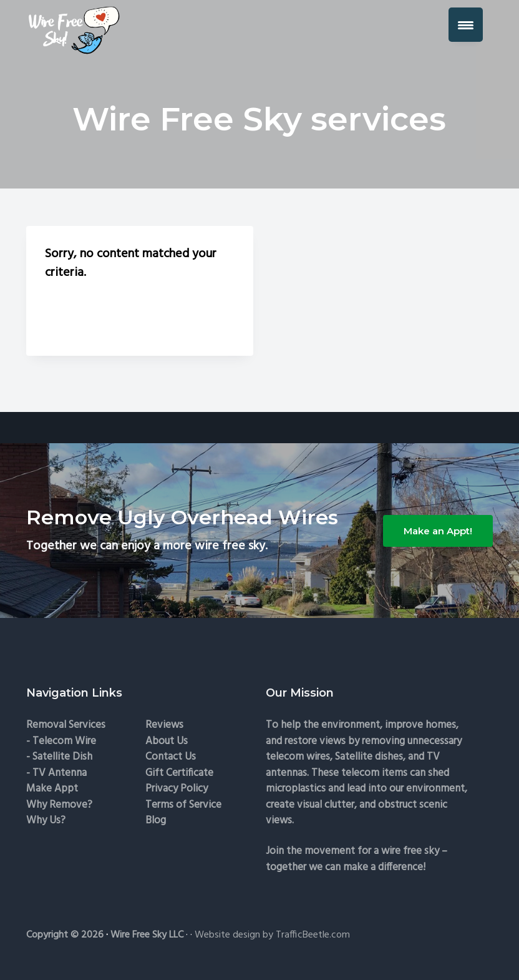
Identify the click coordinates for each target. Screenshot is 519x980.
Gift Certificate (179, 773)
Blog (156, 821)
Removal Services (66, 725)
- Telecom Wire (61, 741)
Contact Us (171, 757)
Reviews (164, 725)
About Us (167, 741)
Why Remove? (59, 805)
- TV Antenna (56, 773)
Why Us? (46, 821)
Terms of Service (183, 805)
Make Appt (52, 789)
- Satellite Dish (59, 757)
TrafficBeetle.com (313, 935)
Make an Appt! (438, 531)
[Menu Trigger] (466, 25)
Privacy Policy (177, 789)
